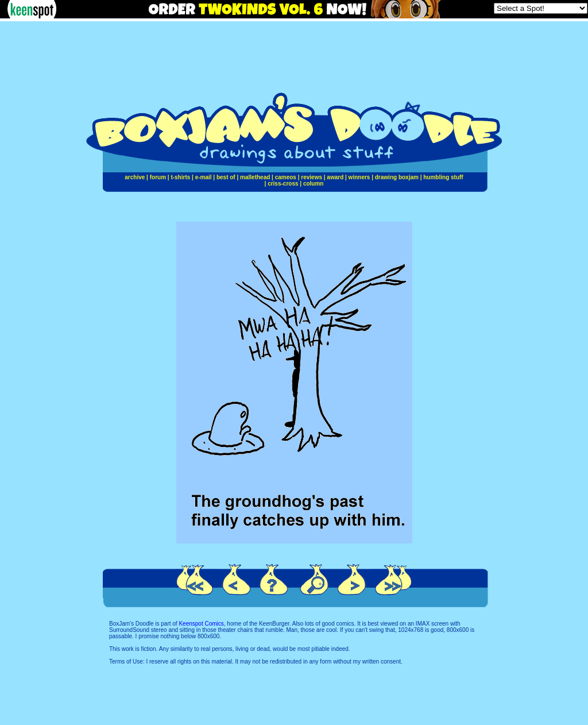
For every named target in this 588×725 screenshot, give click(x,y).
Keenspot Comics (201, 624)
